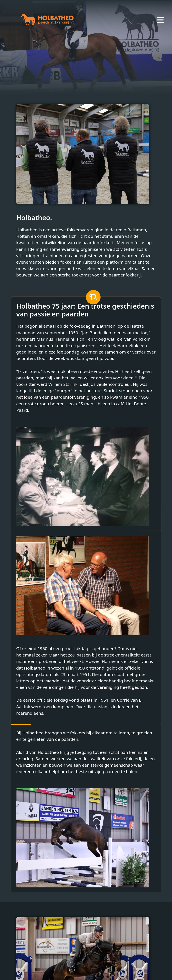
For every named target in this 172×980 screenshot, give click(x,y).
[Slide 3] (93, 89)
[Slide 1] (79, 89)
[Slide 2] (86, 89)
